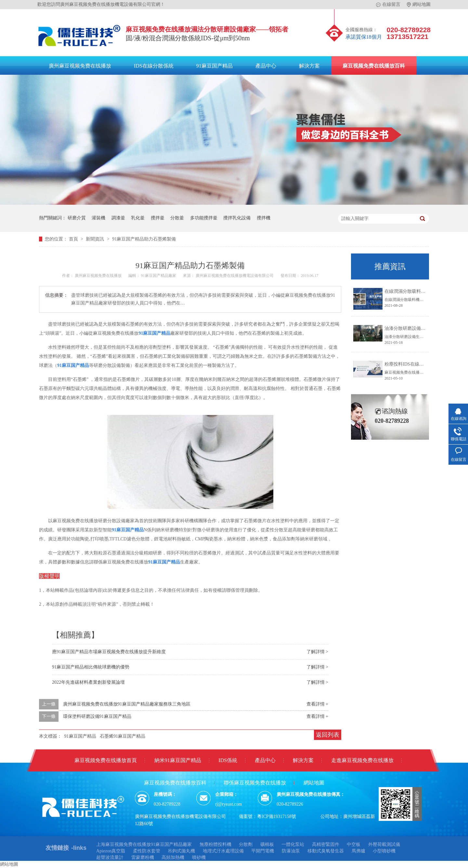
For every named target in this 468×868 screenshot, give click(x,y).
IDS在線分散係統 (154, 66)
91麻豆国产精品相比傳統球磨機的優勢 (91, 667)
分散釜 (177, 218)
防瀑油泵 (291, 851)
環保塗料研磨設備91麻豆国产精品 (97, 716)
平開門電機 (263, 851)
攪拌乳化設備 (237, 218)
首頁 (74, 239)
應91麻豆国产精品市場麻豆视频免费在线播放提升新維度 (109, 652)
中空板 (354, 844)
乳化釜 (138, 218)
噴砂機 (199, 857)
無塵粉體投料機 (215, 844)
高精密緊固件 (326, 844)
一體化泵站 (293, 844)
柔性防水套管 (147, 851)
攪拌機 (264, 218)
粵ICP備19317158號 (277, 816)
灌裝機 (98, 218)
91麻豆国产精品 (214, 66)
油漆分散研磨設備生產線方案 (414, 328)
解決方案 (309, 66)
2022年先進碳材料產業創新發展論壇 (88, 682)
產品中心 (266, 66)
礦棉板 (267, 844)
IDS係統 (228, 760)
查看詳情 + (317, 704)
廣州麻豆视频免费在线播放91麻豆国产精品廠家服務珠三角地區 (127, 704)
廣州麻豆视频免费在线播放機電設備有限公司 (235, 276)
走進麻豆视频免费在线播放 (362, 760)
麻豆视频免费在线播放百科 (374, 66)
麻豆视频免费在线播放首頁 (106, 760)
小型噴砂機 (384, 851)
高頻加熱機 (173, 857)
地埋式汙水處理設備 (223, 851)
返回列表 (328, 735)
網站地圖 (419, 5)
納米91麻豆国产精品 (178, 760)
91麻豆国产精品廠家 (159, 276)
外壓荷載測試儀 (384, 844)
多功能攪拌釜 (204, 218)
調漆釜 (118, 218)
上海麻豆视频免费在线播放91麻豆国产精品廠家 (144, 844)
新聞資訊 (96, 239)
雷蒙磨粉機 (143, 857)
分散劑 (246, 844)
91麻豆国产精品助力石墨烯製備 (144, 239)
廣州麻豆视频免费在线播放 (80, 66)
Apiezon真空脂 (111, 851)
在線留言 (388, 5)
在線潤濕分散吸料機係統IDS (413, 291)
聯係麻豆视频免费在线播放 (255, 783)
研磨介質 (77, 218)
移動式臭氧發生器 (326, 851)
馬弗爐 (358, 851)
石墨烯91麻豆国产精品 (123, 736)
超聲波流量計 (110, 857)
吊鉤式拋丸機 (181, 851)
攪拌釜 (158, 218)
